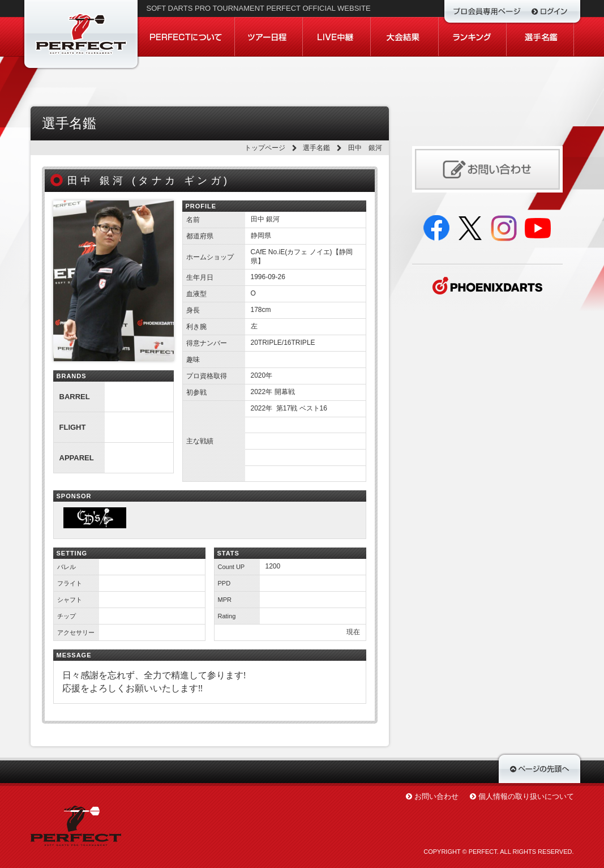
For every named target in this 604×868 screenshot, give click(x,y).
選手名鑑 (316, 148)
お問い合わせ (436, 796)
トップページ (265, 148)
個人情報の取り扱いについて (526, 796)
